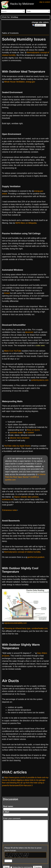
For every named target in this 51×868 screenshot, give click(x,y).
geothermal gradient (36, 557)
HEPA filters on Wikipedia (26, 223)
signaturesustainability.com (15, 623)
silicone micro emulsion (20, 438)
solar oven (40, 345)
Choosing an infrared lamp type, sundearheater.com (26, 628)
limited (7, 293)
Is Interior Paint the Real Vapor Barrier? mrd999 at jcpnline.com (25, 477)
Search (24, 11)
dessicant (29, 332)
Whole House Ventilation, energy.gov (20, 82)
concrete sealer (16, 433)
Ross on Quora (33, 430)
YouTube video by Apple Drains (17, 446)
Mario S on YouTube (13, 351)
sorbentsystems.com (40, 380)
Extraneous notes (10, 510)
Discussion (11, 799)
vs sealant (30, 433)
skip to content (45, 2)
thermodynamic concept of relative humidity (22, 552)
